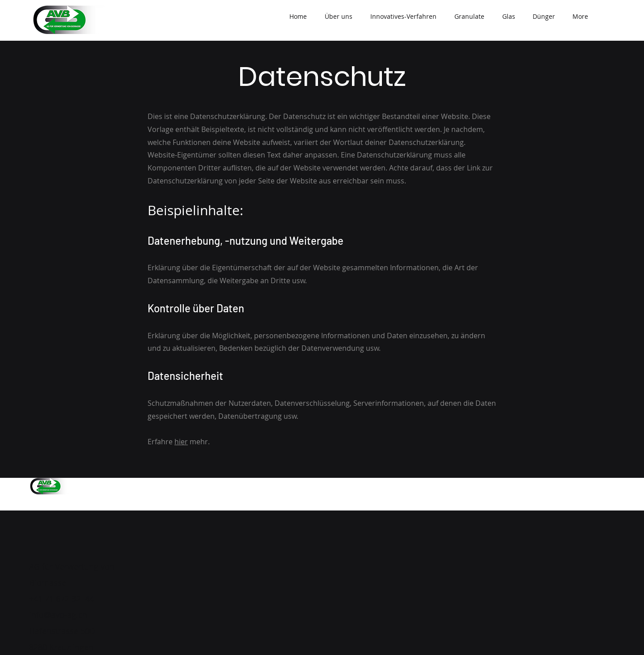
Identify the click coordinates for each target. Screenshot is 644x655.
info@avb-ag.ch (58, 615)
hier (181, 442)
